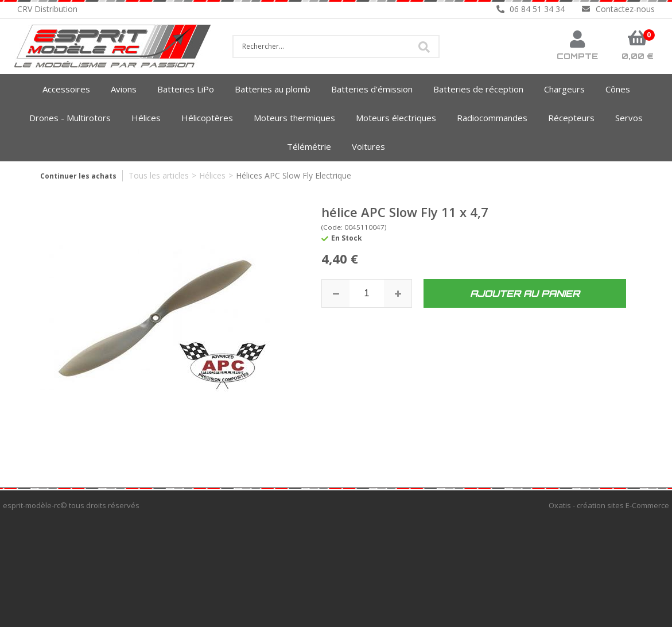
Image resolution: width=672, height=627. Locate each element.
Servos (629, 118)
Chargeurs (564, 89)
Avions (124, 89)
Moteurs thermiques (294, 118)
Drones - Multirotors (70, 118)
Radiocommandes (492, 118)
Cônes (618, 89)
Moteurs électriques (396, 118)
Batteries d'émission (372, 89)
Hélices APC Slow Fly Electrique (294, 175)
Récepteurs (571, 118)
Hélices (146, 118)
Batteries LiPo (186, 89)
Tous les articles (159, 175)
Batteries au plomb (273, 89)
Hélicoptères (207, 118)
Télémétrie (309, 146)
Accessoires (66, 89)
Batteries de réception (478, 89)
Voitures (368, 146)
